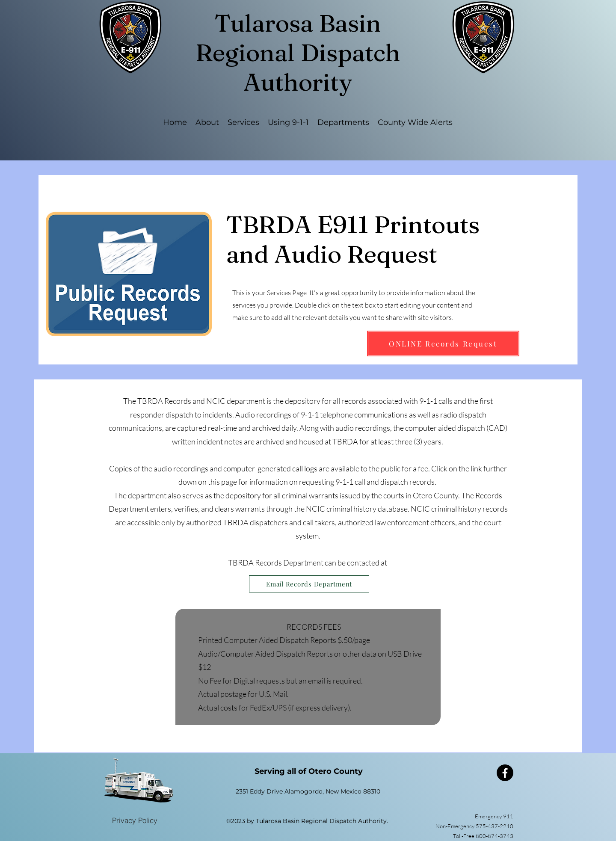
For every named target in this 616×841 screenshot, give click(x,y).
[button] (243, 123)
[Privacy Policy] (135, 820)
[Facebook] (505, 773)
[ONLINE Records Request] (443, 344)
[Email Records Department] (309, 584)
